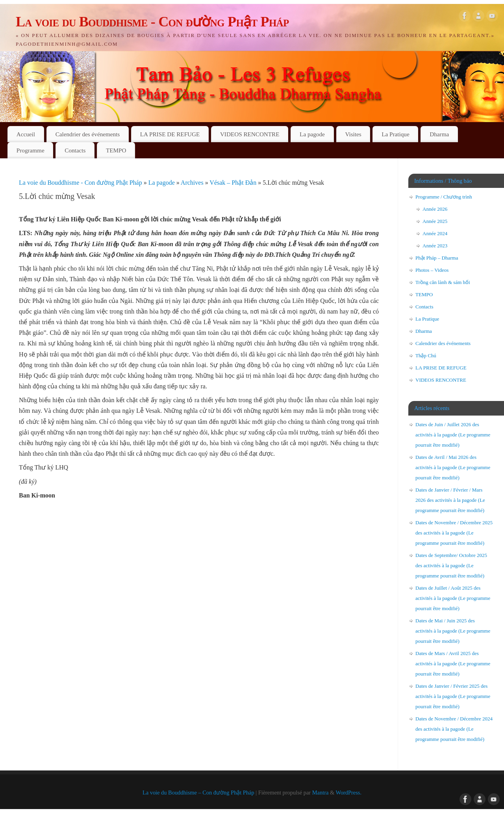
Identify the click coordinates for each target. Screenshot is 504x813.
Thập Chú (426, 355)
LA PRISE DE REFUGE (170, 134)
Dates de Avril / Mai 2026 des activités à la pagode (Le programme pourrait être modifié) (453, 467)
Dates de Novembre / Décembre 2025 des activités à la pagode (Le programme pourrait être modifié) (454, 533)
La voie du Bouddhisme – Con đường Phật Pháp (198, 793)
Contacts (75, 150)
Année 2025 (435, 221)
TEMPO (116, 150)
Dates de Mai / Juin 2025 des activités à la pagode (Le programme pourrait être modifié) (453, 631)
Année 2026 (435, 209)
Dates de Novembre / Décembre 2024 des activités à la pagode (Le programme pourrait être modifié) (454, 729)
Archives (193, 183)
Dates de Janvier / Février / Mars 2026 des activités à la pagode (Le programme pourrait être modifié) (450, 500)
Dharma (439, 134)
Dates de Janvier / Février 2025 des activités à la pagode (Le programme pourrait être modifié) (453, 696)
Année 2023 (435, 246)
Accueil (26, 134)
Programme (31, 150)
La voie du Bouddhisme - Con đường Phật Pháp (152, 22)
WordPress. (348, 793)
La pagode (312, 134)
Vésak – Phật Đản (234, 183)
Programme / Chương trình (444, 197)
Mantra (321, 793)
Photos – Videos (432, 270)
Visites (353, 134)
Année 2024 (435, 233)
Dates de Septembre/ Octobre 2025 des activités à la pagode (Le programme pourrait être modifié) (451, 565)
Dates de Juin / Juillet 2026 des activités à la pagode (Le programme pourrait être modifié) (453, 435)
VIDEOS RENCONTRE (250, 134)
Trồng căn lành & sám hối (443, 282)
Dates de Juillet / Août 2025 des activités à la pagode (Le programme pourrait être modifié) (453, 598)
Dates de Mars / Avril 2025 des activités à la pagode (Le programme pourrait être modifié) (453, 664)
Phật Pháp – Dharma (437, 258)
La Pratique (395, 134)
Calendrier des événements (88, 134)
